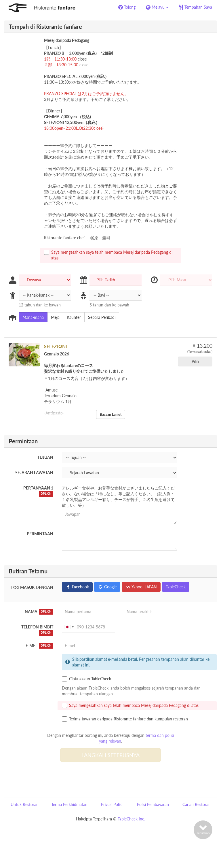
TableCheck (176, 587)
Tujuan (45, 457)
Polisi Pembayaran (153, 804)
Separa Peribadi (100, 317)
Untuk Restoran (25, 804)
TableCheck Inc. (131, 819)
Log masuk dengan (32, 587)
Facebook (77, 587)
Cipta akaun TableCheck (86, 679)
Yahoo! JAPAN (141, 587)
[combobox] (69, 627)
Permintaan (40, 534)
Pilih (197, 361)
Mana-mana (31, 317)
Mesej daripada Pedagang (67, 40)
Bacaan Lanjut (111, 414)
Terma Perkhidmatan (69, 804)
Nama (39, 612)
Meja (53, 317)
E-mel (39, 646)
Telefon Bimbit (37, 630)
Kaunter (72, 317)
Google (107, 587)
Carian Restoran (197, 804)
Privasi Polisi (112, 804)
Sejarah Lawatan (34, 473)
